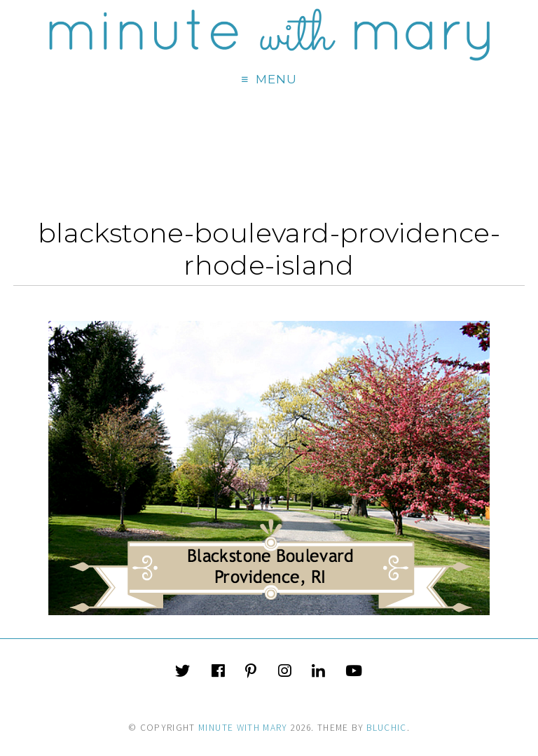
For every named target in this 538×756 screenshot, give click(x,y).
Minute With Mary (243, 728)
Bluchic (386, 728)
